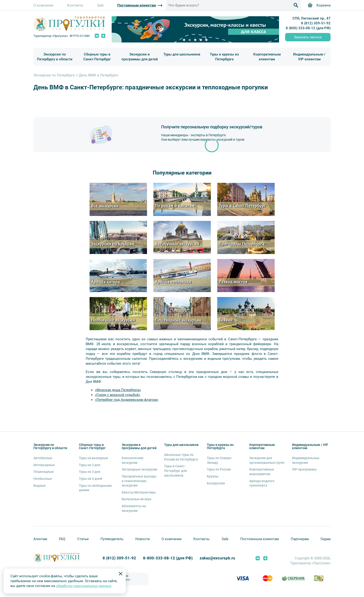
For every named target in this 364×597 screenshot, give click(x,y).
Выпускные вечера (136, 499)
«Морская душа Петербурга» (118, 390)
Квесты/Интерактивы (139, 492)
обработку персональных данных (84, 586)
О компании (43, 5)
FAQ (62, 539)
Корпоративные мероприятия (262, 472)
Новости (143, 539)
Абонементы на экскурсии (134, 508)
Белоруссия (216, 483)
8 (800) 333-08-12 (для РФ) (308, 28)
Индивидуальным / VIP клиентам (309, 57)
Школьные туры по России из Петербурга (181, 457)
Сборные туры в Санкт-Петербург (97, 57)
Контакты (75, 5)
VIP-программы (304, 469)
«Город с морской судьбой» (118, 395)
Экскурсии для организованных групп (267, 460)
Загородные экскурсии (139, 469)
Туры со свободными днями (95, 488)
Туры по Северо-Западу (220, 460)
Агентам (40, 539)
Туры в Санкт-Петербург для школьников (175, 471)
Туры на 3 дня (90, 472)
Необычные (43, 479)
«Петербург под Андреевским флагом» (127, 400)
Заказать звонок (308, 37)
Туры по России (219, 469)
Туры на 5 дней (91, 479)
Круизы (213, 476)
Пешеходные (44, 472)
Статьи (83, 539)
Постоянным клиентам (260, 539)
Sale (100, 5)
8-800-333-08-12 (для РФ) (168, 558)
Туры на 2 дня (90, 465)
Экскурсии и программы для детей (140, 57)
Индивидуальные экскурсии (306, 460)
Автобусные (43, 458)
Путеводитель (112, 539)
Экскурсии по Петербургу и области (55, 57)
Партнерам (300, 539)
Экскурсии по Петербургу (54, 75)
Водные (40, 486)
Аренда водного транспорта (262, 483)
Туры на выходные (94, 458)
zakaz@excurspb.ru (217, 558)
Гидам (326, 539)
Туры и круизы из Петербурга (224, 57)
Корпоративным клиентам (267, 57)
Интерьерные (44, 465)
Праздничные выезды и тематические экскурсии (139, 481)
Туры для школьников (182, 54)
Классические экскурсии (133, 460)
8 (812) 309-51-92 (316, 23)
